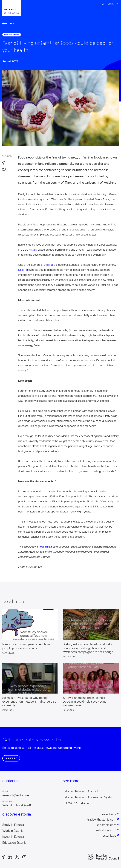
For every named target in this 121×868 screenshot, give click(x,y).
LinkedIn (10, 857)
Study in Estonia (13, 825)
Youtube (24, 857)
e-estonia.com (107, 825)
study (34, 250)
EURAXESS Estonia (76, 803)
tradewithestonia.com (102, 820)
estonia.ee (109, 836)
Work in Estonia (13, 831)
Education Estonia (14, 843)
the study (49, 265)
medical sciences (12, 35)
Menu (111, 4)
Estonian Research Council (80, 791)
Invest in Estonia (13, 837)
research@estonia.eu (16, 795)
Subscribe (11, 758)
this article (46, 547)
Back (8, 23)
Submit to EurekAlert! (17, 805)
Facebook (3, 857)
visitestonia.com (105, 830)
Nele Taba (24, 270)
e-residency (108, 814)
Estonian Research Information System (89, 797)
